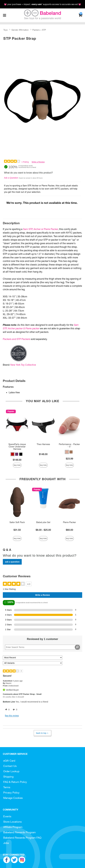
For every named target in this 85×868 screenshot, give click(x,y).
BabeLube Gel (43, 522)
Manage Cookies (13, 798)
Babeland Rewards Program (19, 832)
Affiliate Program (13, 827)
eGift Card (9, 761)
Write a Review (38, 162)
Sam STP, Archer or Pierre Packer (40, 229)
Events (7, 816)
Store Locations (12, 822)
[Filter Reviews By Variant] (33, 663)
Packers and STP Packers (16, 339)
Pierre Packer (69, 522)
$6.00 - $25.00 (43, 530)
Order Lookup (11, 771)
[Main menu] (4, 15)
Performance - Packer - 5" (69, 445)
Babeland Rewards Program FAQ (22, 838)
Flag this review (12, 716)
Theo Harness (43, 444)
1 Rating (25, 162)
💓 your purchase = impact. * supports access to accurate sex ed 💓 (42, 4)
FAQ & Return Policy (15, 782)
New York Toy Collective (23, 365)
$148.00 (17, 460)
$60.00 (69, 530)
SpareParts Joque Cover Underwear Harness (17, 447)
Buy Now (17, 465)
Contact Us (10, 766)
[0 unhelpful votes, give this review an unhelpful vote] (14, 710)
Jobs (6, 843)
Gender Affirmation (20, 30)
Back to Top (42, 733)
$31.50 (17, 530)
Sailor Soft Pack (17, 522)
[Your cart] (80, 15)
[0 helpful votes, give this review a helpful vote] (7, 710)
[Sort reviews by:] (33, 658)
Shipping (8, 777)
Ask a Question (11, 178)
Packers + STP (39, 30)
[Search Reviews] (42, 647)
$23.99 (69, 459)
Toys (5, 30)
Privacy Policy (11, 793)
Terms (7, 787)
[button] (12, 454)
